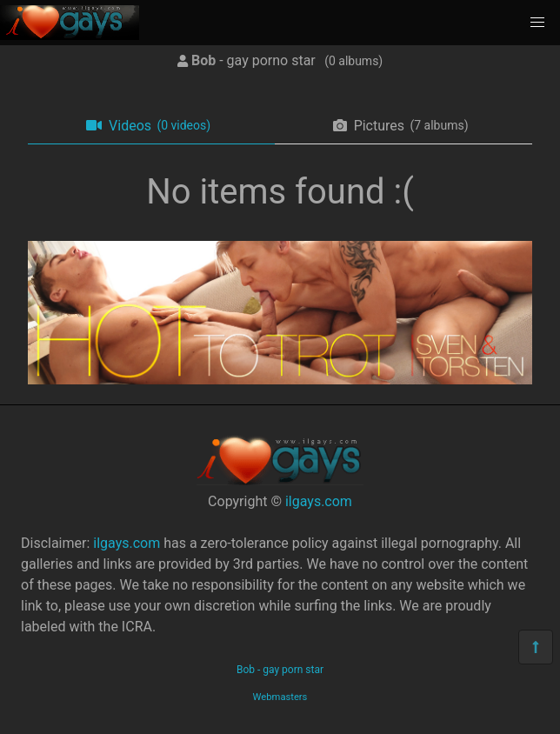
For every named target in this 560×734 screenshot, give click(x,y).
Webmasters (280, 697)
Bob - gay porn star (280, 670)
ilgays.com (319, 501)
